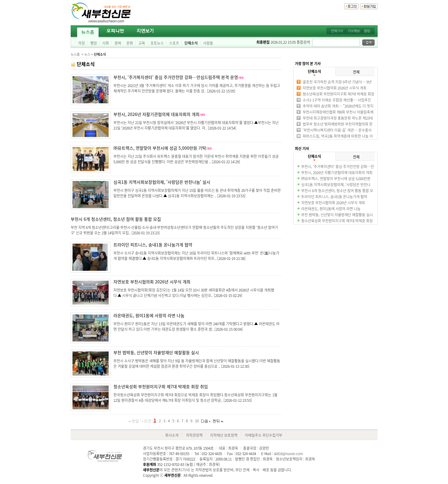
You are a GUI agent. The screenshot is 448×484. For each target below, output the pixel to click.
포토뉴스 (157, 43)
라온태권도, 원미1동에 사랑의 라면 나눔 (149, 315)
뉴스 (87, 54)
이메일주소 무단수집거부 (264, 435)
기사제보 (354, 31)
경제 (118, 43)
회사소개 (172, 435)
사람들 (208, 43)
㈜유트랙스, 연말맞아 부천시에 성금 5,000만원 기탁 (160, 148)
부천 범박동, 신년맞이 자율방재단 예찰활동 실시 (156, 352)
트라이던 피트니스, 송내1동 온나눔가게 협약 (153, 245)
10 (197, 421)
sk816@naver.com (288, 454)
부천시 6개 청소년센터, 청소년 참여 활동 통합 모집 (116, 219)
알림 (367, 31)
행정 (94, 43)
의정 (82, 43)
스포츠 (174, 43)
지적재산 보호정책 (224, 435)
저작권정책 (194, 435)
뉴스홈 (75, 54)
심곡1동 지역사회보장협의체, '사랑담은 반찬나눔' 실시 (162, 182)
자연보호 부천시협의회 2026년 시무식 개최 (152, 282)
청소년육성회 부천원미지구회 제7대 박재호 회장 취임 (161, 386)
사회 (106, 43)
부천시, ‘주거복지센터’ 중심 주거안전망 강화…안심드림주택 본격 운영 (176, 77)
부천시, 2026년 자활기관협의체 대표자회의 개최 (156, 114)
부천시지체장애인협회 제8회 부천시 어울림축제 (338, 112)
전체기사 (337, 31)
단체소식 (191, 43)
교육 (142, 43)
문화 (130, 43)
